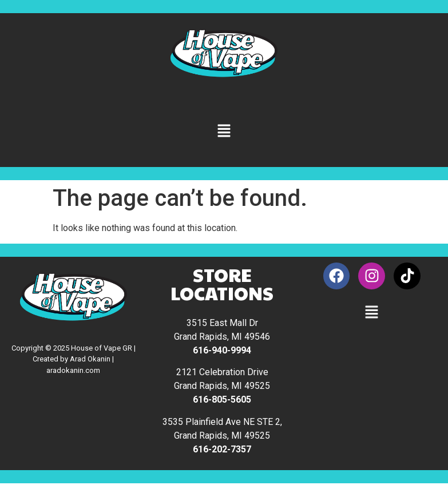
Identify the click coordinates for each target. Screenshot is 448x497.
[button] (224, 132)
